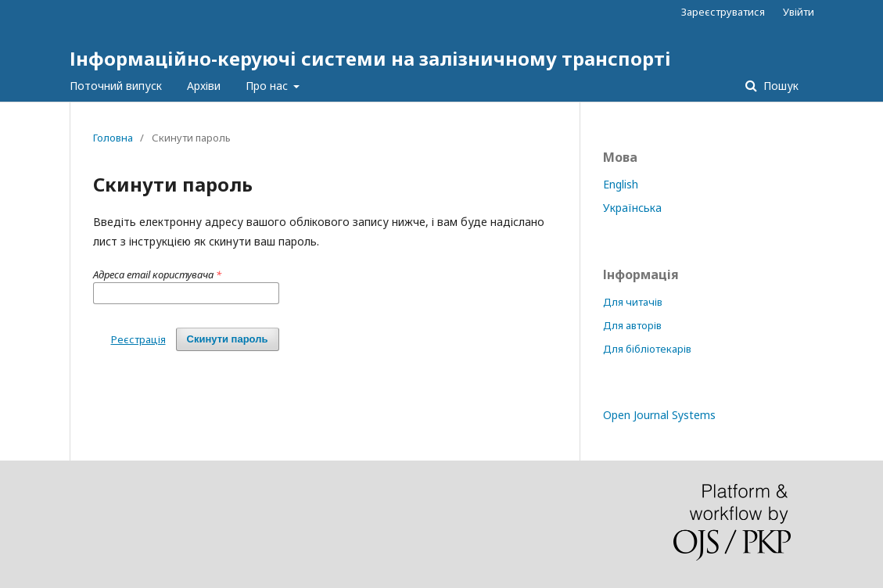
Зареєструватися (723, 12)
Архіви (204, 86)
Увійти (799, 12)
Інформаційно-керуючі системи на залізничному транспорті (370, 58)
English (621, 184)
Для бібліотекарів (647, 349)
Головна (113, 138)
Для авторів (632, 325)
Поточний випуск (116, 86)
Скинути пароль (228, 339)
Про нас (268, 86)
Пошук (779, 86)
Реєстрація (138, 339)
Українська (632, 208)
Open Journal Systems (659, 415)
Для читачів (633, 302)
